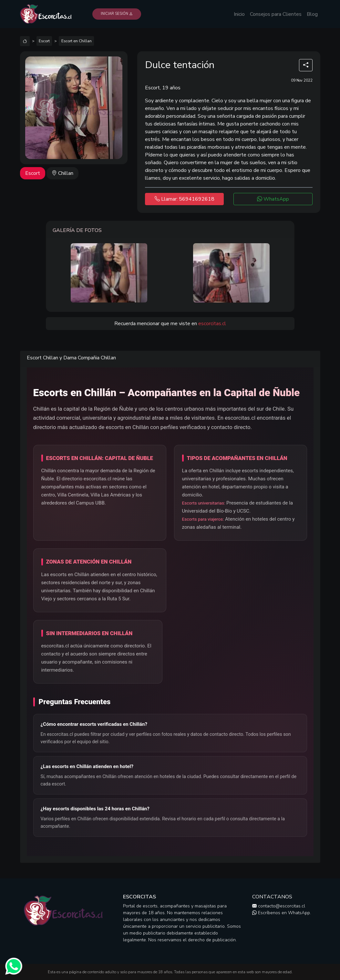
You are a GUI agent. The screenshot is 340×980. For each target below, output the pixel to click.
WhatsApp (273, 199)
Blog (312, 14)
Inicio (239, 14)
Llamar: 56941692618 (185, 199)
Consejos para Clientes (276, 14)
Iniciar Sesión (117, 14)
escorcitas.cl (212, 324)
